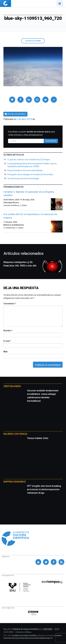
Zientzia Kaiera (12, 386)
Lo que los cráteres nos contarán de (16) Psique (29, 160)
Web (5, 352)
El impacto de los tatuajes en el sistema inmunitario (30, 174)
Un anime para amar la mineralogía (23, 178)
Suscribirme (51, 141)
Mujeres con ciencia (15, 434)
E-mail (7, 341)
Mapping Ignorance (15, 482)
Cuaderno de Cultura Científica (24, 636)
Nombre (8, 331)
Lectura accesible (33, 41)
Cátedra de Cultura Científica (26, 629)
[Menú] (60, 3)
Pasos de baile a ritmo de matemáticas (25, 170)
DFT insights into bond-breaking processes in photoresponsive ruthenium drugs (44, 489)
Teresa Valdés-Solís (38, 438)
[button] (12, 100)
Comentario (10, 304)
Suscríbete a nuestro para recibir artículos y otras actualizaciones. (31, 133)
